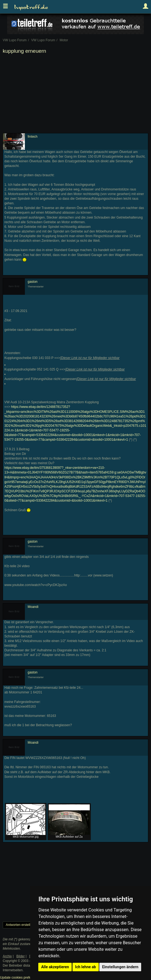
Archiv (7, 956)
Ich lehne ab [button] (86, 967)
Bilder (21, 956)
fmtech (33, 137)
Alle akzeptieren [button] (55, 967)
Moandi (33, 607)
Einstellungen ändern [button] (120, 967)
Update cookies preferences (20, 978)
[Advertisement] (75, 95)
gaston (33, 282)
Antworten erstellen (20, 925)
